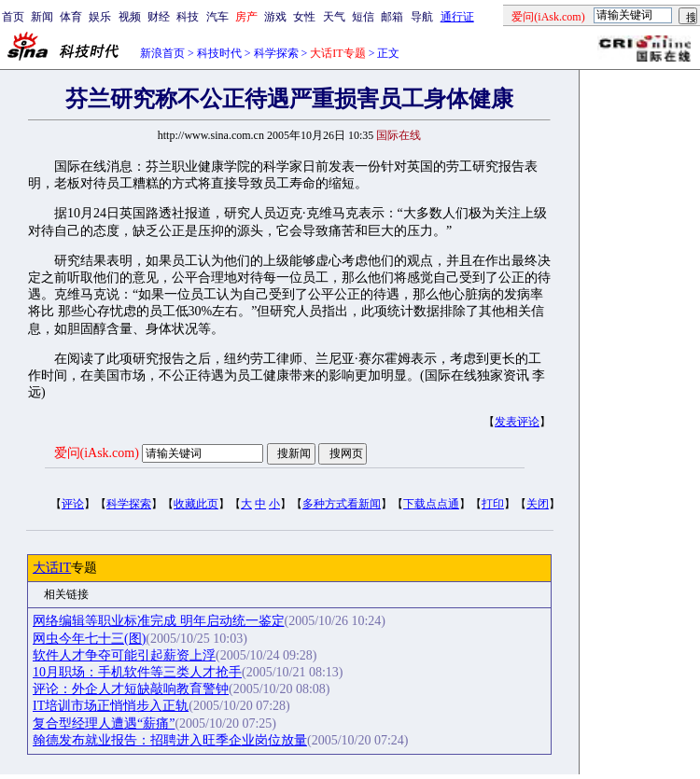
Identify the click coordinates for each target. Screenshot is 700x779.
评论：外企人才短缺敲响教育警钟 (131, 689)
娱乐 (100, 17)
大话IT (52, 568)
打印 (493, 504)
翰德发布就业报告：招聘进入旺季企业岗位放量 (170, 740)
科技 (188, 17)
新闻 (42, 17)
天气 (334, 17)
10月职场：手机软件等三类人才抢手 (137, 672)
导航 (422, 17)
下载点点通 (431, 504)
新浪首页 (162, 53)
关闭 (538, 504)
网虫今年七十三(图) (89, 639)
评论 (73, 504)
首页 (13, 17)
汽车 (217, 17)
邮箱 (392, 17)
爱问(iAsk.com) (97, 453)
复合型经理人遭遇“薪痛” (104, 723)
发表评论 (517, 422)
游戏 (275, 17)
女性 (304, 17)
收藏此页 (196, 504)
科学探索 (276, 53)
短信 (363, 17)
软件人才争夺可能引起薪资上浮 (124, 655)
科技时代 (219, 53)
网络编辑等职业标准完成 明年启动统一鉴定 (159, 621)
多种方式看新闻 (342, 504)
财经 (159, 17)
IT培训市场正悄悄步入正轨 (111, 706)
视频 (130, 17)
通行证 (457, 17)
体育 (71, 17)
